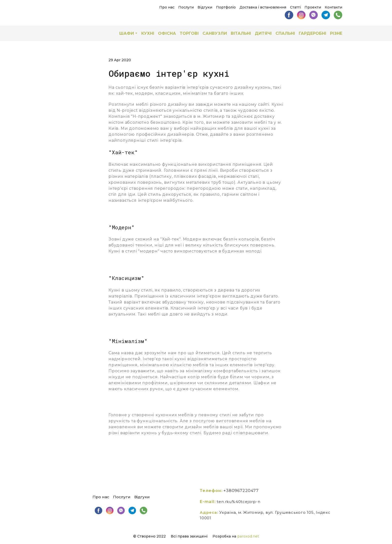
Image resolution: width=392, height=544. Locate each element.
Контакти (333, 7)
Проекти (313, 7)
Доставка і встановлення (263, 7)
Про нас (167, 7)
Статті (295, 7)
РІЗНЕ (336, 33)
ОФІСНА (167, 33)
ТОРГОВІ (189, 33)
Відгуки (205, 7)
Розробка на (225, 536)
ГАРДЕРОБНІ (312, 33)
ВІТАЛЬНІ (241, 33)
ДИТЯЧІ (263, 33)
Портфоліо (226, 7)
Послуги (186, 7)
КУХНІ (148, 33)
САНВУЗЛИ (215, 33)
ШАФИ (127, 33)
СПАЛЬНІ (285, 33)
